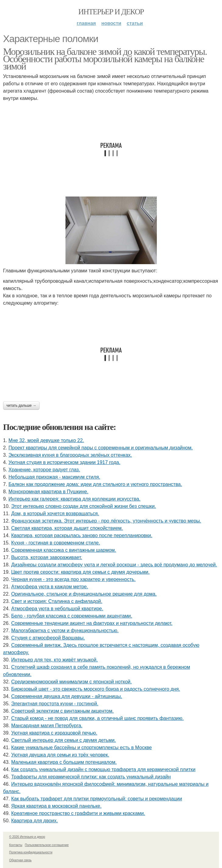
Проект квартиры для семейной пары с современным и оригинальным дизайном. (101, 448)
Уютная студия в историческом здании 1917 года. (64, 462)
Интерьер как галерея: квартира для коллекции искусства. (74, 499)
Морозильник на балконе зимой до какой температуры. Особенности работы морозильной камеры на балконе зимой (105, 59)
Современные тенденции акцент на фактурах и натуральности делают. (92, 623)
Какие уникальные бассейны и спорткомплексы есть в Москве (82, 748)
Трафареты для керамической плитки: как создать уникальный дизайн (91, 777)
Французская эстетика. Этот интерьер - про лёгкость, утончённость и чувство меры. (106, 521)
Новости (111, 23)
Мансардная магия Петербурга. (47, 726)
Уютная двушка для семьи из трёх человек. (60, 755)
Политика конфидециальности (31, 852)
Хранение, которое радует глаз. (44, 470)
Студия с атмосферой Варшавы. (48, 638)
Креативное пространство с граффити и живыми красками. (78, 813)
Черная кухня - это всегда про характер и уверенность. (74, 579)
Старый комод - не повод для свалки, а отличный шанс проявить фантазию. (97, 718)
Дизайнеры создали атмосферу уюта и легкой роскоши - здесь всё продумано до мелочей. (114, 565)
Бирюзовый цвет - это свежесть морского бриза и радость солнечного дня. (96, 689)
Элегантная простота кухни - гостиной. (55, 704)
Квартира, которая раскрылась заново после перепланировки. (82, 535)
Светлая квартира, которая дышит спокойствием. (67, 528)
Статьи (135, 23)
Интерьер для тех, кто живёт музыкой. (55, 660)
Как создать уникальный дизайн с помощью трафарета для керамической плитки (103, 769)
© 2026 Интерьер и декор (27, 837)
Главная (86, 23)
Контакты (16, 845)
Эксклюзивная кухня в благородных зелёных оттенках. (70, 455)
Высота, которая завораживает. (47, 557)
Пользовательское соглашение (47, 845)
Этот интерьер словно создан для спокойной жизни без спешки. (84, 506)
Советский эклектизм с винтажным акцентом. (63, 711)
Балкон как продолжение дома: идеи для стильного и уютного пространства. (95, 484)
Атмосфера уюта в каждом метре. (50, 587)
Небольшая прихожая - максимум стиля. (54, 477)
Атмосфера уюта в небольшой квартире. (57, 609)
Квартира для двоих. (35, 821)
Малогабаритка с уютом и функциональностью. (65, 631)
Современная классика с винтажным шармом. (64, 550)
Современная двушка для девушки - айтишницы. (67, 696)
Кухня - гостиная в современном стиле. (56, 543)
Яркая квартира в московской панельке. (56, 806)
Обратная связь (20, 860)
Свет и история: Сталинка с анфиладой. (57, 601)
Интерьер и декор (111, 12)
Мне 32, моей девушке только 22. (46, 440)
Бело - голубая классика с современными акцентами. (72, 616)
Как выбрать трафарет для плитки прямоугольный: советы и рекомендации (97, 799)
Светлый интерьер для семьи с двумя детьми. (64, 740)
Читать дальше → (21, 406)
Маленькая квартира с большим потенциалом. (64, 762)
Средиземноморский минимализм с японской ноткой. (72, 682)
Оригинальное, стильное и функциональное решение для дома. (84, 594)
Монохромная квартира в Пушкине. (48, 492)
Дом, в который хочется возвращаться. (55, 514)
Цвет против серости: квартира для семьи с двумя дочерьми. (81, 572)
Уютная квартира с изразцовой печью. (54, 733)
